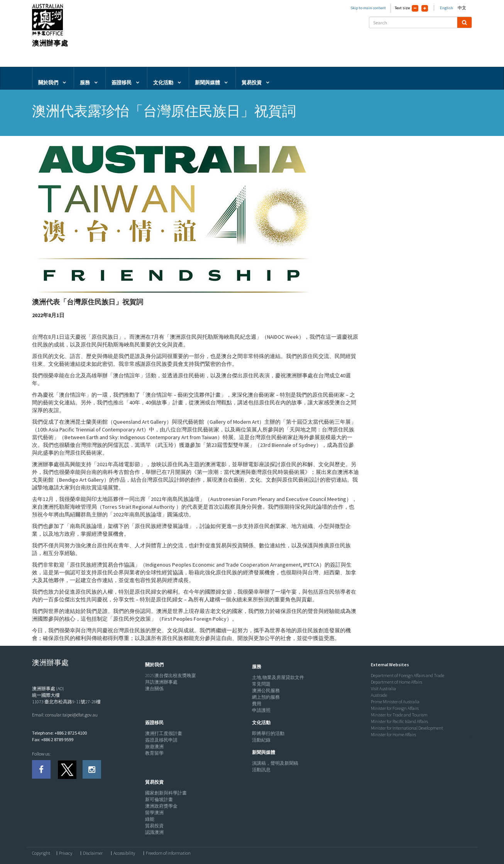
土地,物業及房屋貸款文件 (278, 677)
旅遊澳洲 (154, 746)
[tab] (197, 665)
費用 (257, 704)
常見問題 (261, 684)
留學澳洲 (154, 812)
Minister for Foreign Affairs (395, 708)
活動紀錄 (261, 740)
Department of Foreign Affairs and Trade (408, 675)
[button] (152, 665)
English (446, 8)
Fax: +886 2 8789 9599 (53, 739)
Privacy (66, 853)
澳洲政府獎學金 (161, 806)
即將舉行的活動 (268, 733)
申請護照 (261, 710)
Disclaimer (93, 853)
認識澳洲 (154, 832)
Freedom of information (168, 853)
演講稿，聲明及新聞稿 (275, 763)
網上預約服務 (266, 697)
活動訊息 (261, 770)
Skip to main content (368, 8)
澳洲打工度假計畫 (164, 733)
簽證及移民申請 (161, 740)
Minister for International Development (407, 728)
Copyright (41, 853)
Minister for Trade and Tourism (399, 715)
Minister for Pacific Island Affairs (399, 721)
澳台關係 (154, 688)
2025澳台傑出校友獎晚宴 (171, 675)
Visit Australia (383, 688)
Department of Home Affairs (397, 682)
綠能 (150, 819)
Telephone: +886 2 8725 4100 (59, 733)
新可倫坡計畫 (159, 799)
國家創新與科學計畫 (166, 793)
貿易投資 (154, 826)
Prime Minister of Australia (395, 702)
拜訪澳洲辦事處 (161, 682)
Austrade (379, 695)
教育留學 (154, 753)
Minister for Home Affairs (393, 734)
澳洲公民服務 (266, 690)
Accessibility (124, 853)
